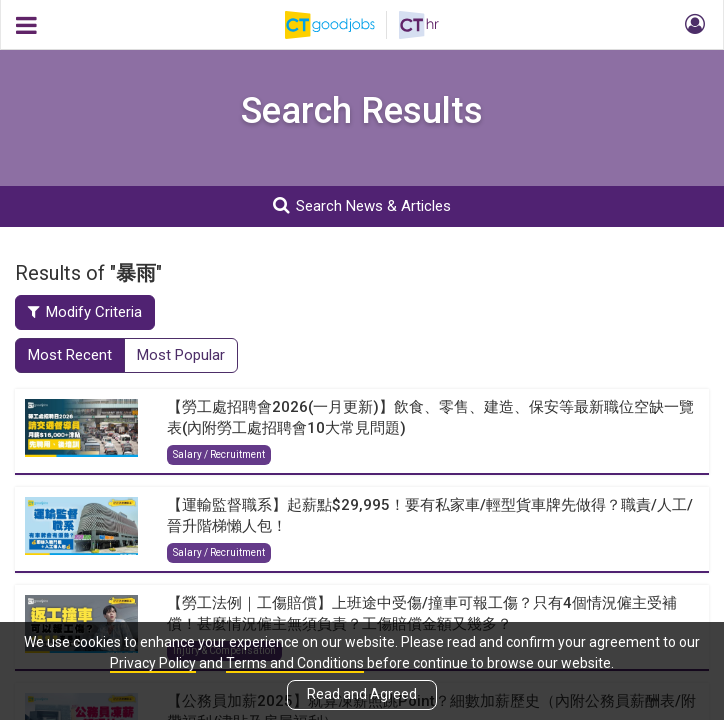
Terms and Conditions (295, 663)
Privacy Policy (153, 663)
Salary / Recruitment (219, 454)
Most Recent (70, 355)
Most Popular (181, 355)
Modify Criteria (85, 312)
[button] (692, 25)
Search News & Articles (362, 205)
